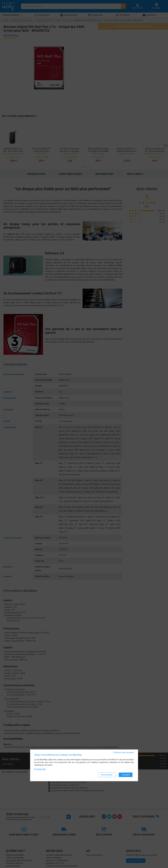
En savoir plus (40, 769)
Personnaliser (107, 775)
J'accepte (126, 775)
